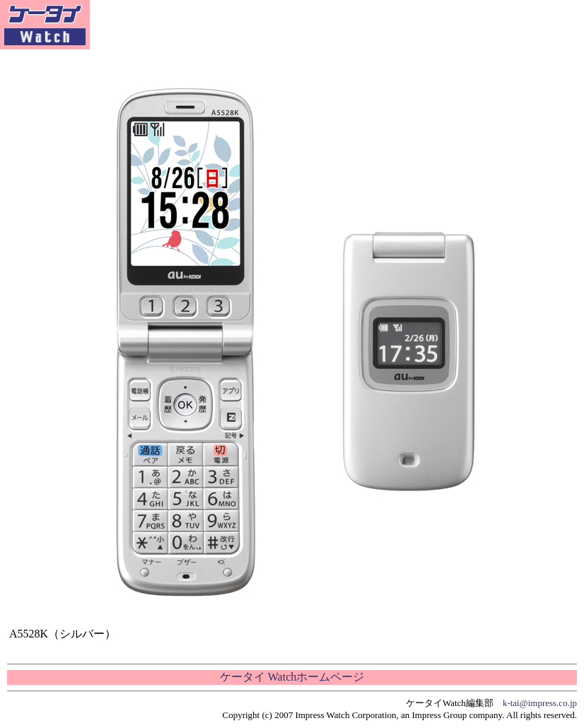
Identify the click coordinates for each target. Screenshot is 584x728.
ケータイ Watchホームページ (292, 677)
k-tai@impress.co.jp (540, 703)
